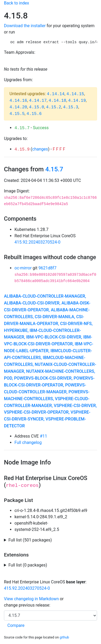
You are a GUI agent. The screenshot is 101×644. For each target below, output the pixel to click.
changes (40, 149)
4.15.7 (22, 128)
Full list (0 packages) (28, 565)
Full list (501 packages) (30, 540)
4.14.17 (38, 101)
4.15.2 (54, 107)
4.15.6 (34, 114)
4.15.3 (71, 107)
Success (41, 128)
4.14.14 (56, 94)
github (64, 637)
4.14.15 (75, 94)
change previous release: (28, 605)
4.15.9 (22, 149)
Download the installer (25, 26)
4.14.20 (18, 107)
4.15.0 (37, 107)
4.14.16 (18, 101)
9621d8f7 (47, 268)
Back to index (16, 3)
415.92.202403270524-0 (37, 242)
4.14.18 (57, 101)
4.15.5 (17, 114)
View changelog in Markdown (31, 599)
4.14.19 (77, 101)
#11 (43, 436)
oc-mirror (23, 268)
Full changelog (28, 442)
